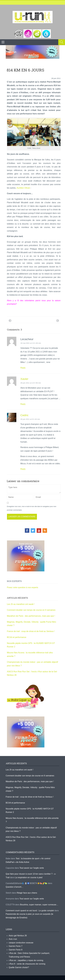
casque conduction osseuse (21, 943)
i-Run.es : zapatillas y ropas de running (26, 960)
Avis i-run (13, 939)
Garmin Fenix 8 (16, 950)
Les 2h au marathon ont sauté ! (21, 604)
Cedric (25, 415)
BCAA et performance (17, 637)
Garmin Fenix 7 (16, 946)
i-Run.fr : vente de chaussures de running (27, 964)
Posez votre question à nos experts (23, 587)
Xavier (24, 379)
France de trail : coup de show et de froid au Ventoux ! (31, 631)
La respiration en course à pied (29, 877)
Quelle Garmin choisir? (19, 967)
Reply (23, 368)
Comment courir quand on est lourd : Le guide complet (30, 911)
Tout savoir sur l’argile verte (32, 868)
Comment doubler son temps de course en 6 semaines (31, 610)
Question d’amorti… (15, 887)
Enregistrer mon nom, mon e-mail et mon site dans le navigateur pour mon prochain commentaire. (32, 508)
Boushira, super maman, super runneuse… (39, 905)
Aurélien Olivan (23, 188)
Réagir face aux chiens (27, 893)
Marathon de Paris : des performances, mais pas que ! (31, 616)
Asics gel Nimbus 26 (18, 936)
